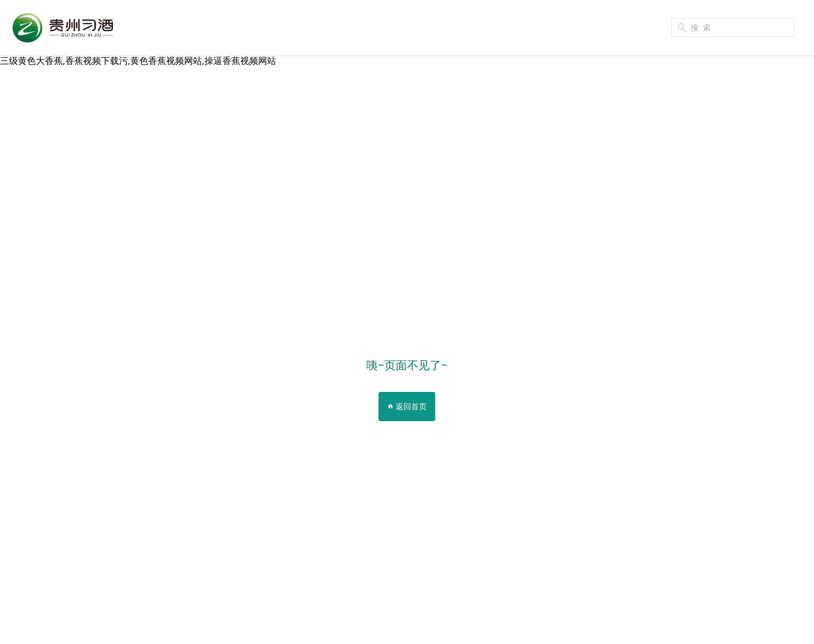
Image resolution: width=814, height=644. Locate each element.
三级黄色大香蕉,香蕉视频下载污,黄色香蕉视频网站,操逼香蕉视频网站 (138, 60)
